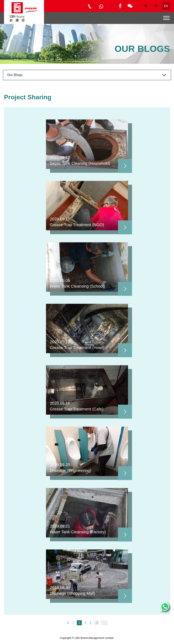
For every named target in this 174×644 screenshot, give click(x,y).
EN (166, 6)
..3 (96, 623)
